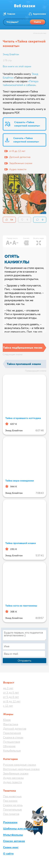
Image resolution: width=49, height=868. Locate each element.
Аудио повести (13, 782)
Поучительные (12, 810)
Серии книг (11, 847)
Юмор (7, 720)
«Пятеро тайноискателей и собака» (21, 83)
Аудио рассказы (13, 778)
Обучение (9, 746)
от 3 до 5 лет (11, 693)
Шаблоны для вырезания (21, 829)
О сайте (8, 854)
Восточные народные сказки (21, 769)
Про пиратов (11, 814)
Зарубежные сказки (16, 773)
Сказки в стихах (13, 737)
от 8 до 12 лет (12, 701)
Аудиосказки (39, 14)
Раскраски (10, 822)
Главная (11, 14)
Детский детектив (15, 729)
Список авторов (14, 841)
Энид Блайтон (11, 54)
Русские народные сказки (20, 765)
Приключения (12, 733)
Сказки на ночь (13, 805)
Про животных (12, 796)
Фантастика (11, 724)
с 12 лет (8, 706)
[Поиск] (24, 22)
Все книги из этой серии (17, 66)
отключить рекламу (40, 33)
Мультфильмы (13, 835)
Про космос (10, 801)
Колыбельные (12, 751)
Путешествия (12, 742)
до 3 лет (8, 688)
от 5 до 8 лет (11, 697)
